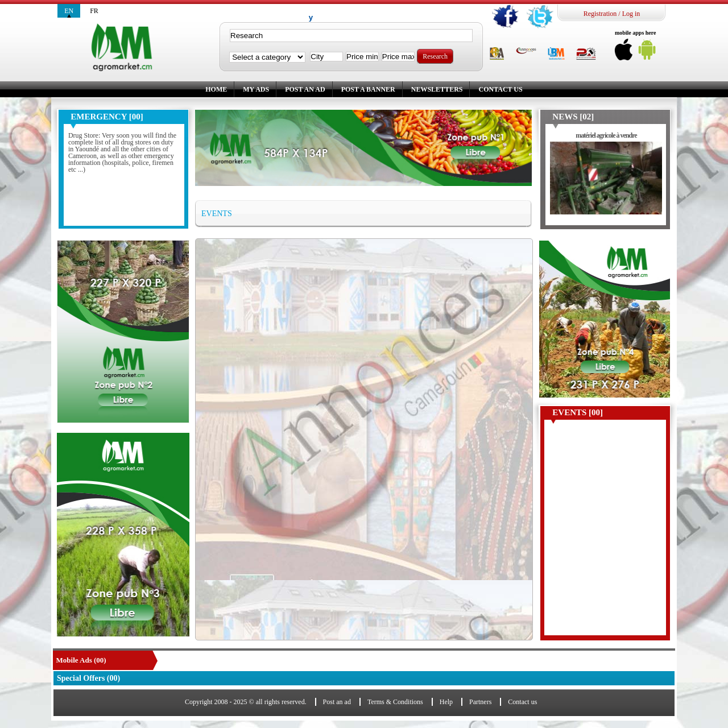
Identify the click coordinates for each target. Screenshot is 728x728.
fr (94, 11)
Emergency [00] (107, 117)
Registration (600, 14)
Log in (631, 14)
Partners (480, 702)
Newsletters (437, 89)
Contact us (500, 89)
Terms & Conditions (395, 702)
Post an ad (305, 89)
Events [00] (578, 412)
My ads (256, 89)
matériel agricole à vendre (606, 135)
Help (446, 702)
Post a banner (368, 89)
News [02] (573, 117)
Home (216, 89)
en (69, 11)
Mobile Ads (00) (81, 660)
